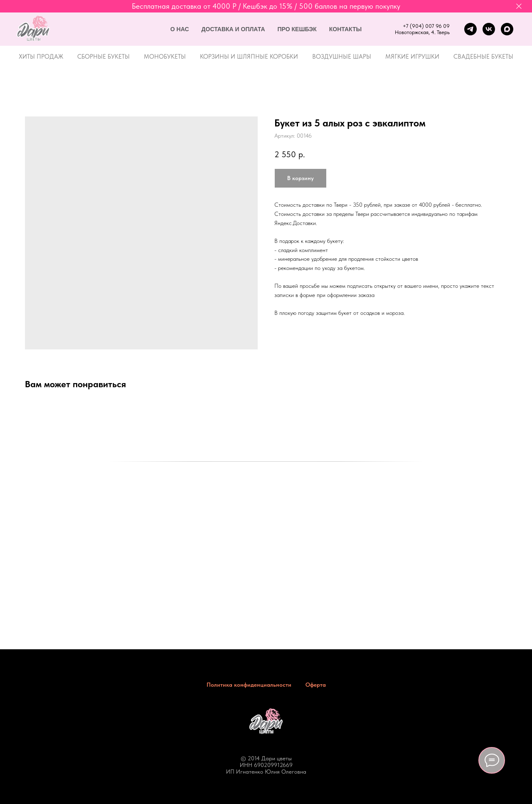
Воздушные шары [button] (342, 57)
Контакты (345, 29)
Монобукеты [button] (165, 57)
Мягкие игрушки (412, 57)
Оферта (316, 685)
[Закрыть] (519, 6)
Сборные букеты (103, 57)
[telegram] (470, 29)
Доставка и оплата (233, 29)
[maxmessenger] (507, 29)
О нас (180, 29)
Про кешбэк (297, 29)
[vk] (489, 29)
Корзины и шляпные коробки (249, 57)
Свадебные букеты (483, 57)
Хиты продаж (41, 57)
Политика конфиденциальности (249, 685)
